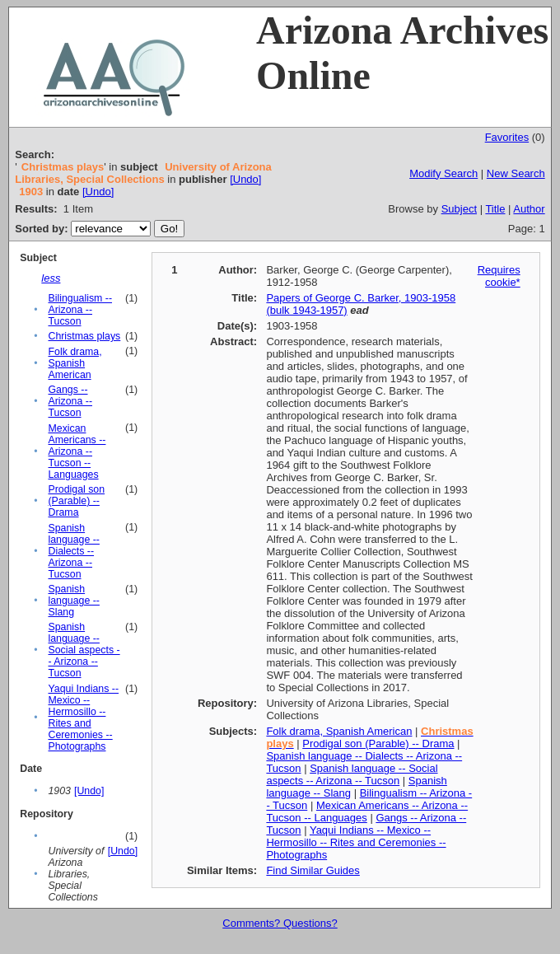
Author (529, 209)
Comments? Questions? (280, 923)
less (51, 278)
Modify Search (443, 173)
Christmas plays (84, 336)
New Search (516, 173)
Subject (459, 209)
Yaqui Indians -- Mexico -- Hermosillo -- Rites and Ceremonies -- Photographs (83, 718)
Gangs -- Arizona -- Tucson (70, 401)
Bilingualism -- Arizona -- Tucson (80, 310)
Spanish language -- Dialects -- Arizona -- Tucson (73, 551)
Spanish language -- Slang (73, 601)
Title (495, 209)
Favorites (507, 137)
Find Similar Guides (313, 870)
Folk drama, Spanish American (75, 363)
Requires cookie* (499, 276)
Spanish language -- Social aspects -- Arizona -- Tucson (84, 650)
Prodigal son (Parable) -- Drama (76, 501)
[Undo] (245, 179)
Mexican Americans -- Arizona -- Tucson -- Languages (77, 451)
